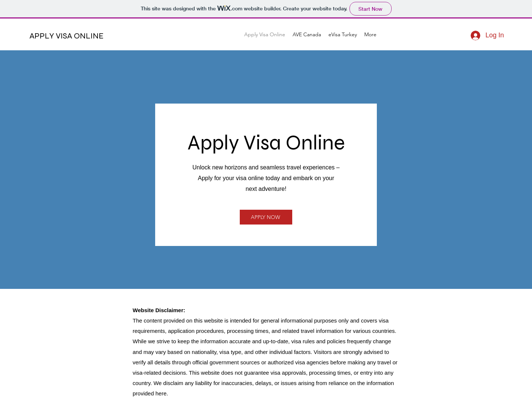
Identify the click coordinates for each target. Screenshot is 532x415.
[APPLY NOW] (266, 217)
